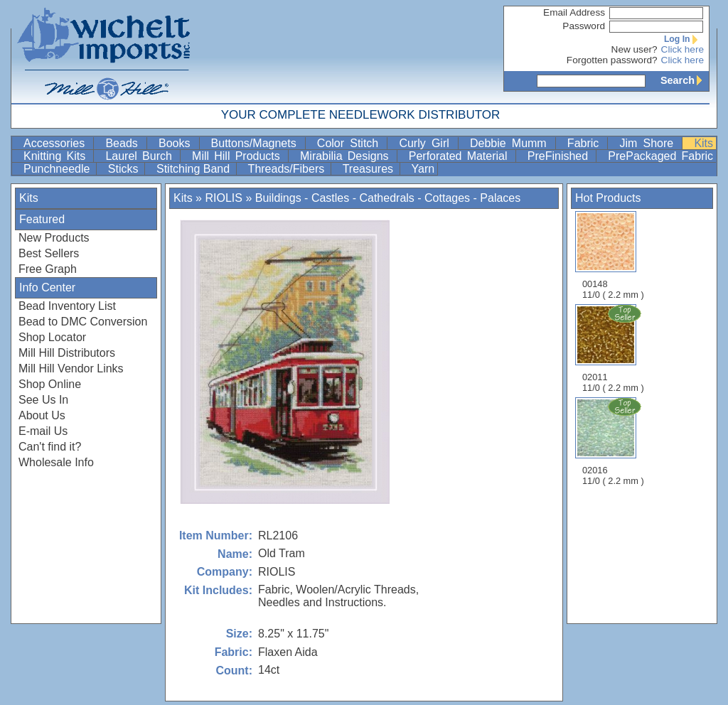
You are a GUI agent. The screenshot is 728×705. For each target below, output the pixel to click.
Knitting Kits (57, 156)
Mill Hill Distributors (67, 353)
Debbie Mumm (511, 143)
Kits (703, 143)
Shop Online (50, 384)
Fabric (586, 143)
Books (177, 143)
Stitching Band (195, 169)
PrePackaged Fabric (660, 156)
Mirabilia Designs (347, 156)
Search (685, 80)
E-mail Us (43, 431)
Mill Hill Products (239, 156)
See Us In (43, 400)
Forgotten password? (612, 60)
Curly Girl (427, 143)
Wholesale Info (56, 462)
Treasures (370, 169)
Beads (124, 143)
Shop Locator (52, 337)
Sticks (125, 169)
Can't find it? (50, 447)
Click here (682, 49)
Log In (684, 39)
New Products (54, 238)
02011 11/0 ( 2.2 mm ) (614, 348)
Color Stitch (351, 143)
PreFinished (561, 156)
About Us (42, 415)
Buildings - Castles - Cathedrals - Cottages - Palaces (388, 198)
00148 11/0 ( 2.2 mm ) (613, 255)
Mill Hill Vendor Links (71, 368)
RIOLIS (223, 198)
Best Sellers (49, 253)
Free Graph (48, 269)
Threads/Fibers (288, 169)
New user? (635, 49)
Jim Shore (649, 143)
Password (584, 26)
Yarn (423, 169)
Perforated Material (461, 156)
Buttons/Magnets (257, 143)
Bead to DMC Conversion (83, 322)
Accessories (57, 143)
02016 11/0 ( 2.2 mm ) (614, 441)
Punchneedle (58, 169)
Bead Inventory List (67, 306)
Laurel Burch (141, 156)
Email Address (574, 12)
